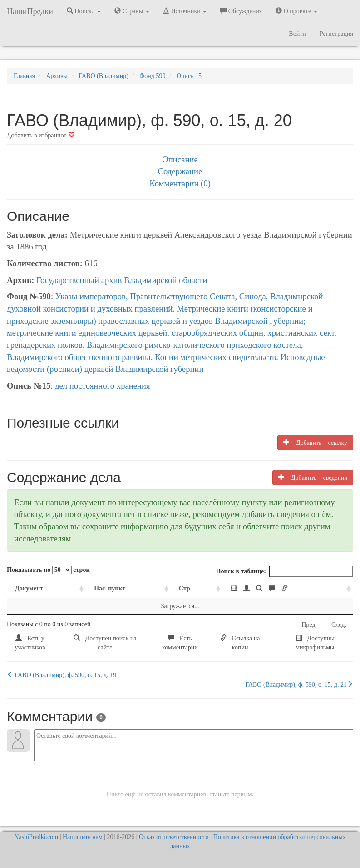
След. (339, 625)
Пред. (309, 625)
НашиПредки (30, 11)
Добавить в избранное (41, 135)
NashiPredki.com (36, 837)
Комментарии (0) (180, 183)
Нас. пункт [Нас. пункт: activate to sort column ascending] (110, 588)
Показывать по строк (48, 570)
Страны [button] (132, 11)
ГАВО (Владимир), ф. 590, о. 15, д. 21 (299, 684)
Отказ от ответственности (174, 837)
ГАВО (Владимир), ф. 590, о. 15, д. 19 (62, 675)
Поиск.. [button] (84, 11)
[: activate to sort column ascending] (288, 589)
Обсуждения (241, 11)
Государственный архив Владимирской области (122, 280)
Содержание (180, 171)
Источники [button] (185, 11)
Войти (297, 34)
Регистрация (336, 34)
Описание (180, 159)
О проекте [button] (296, 11)
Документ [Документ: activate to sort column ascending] (29, 588)
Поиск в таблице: (285, 571)
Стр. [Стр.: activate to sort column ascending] (185, 588)
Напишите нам (83, 837)
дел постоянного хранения (103, 386)
